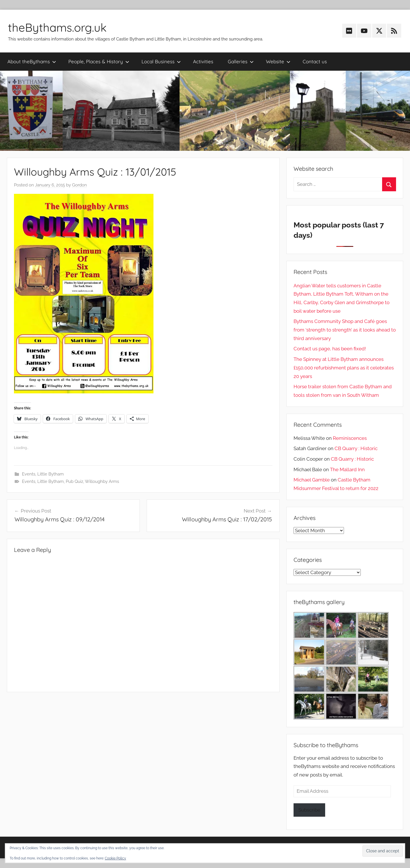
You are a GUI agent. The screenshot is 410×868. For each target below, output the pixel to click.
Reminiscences (350, 438)
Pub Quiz (74, 481)
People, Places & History (99, 61)
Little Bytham (51, 474)
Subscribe (309, 810)
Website (278, 61)
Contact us (315, 61)
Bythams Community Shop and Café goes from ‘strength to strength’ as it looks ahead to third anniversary (345, 330)
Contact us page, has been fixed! (330, 349)
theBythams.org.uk (57, 27)
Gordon (79, 185)
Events (29, 474)
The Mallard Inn (347, 469)
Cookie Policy (115, 858)
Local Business (161, 61)
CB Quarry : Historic (356, 448)
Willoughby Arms (102, 481)
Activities (203, 61)
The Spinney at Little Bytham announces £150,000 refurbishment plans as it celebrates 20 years (344, 368)
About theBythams (32, 61)
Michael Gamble (312, 480)
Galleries (241, 61)
